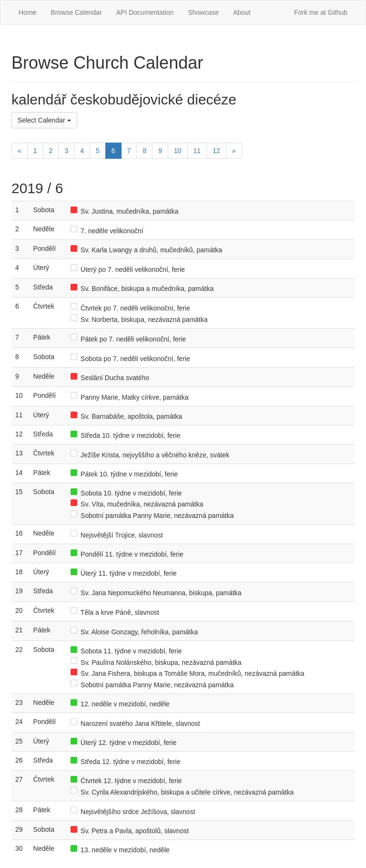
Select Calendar (44, 120)
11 (197, 151)
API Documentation (145, 12)
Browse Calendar (76, 12)
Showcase (203, 12)
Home (27, 12)
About (242, 12)
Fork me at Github (321, 12)
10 (178, 151)
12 (216, 151)
